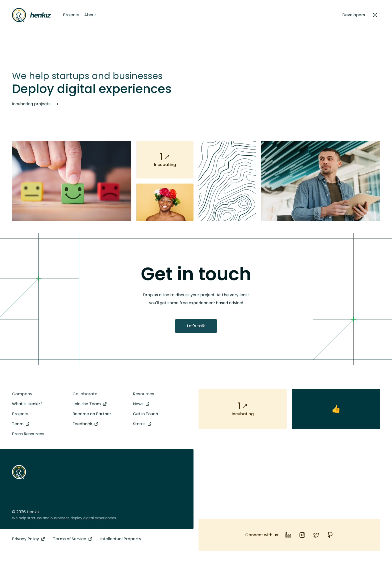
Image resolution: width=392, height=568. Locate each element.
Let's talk (196, 326)
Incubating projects (35, 104)
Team (21, 424)
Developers (354, 15)
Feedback (85, 424)
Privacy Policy (28, 539)
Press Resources (28, 434)
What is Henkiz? (27, 404)
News (141, 404)
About (90, 15)
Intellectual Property (121, 539)
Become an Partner (92, 414)
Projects (71, 15)
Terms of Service (73, 539)
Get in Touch (145, 414)
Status (142, 424)
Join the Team (90, 404)
